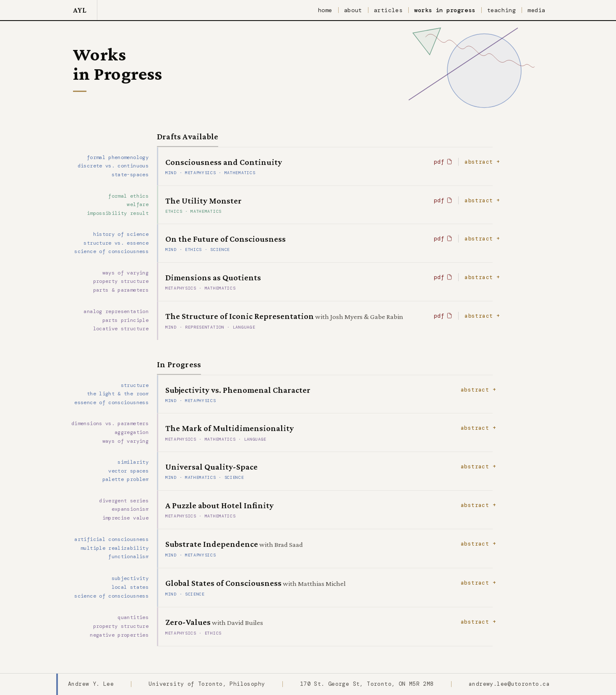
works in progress (445, 10)
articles (388, 10)
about (353, 10)
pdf (443, 162)
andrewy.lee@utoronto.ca (509, 684)
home (325, 10)
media (536, 10)
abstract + (482, 162)
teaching (501, 10)
